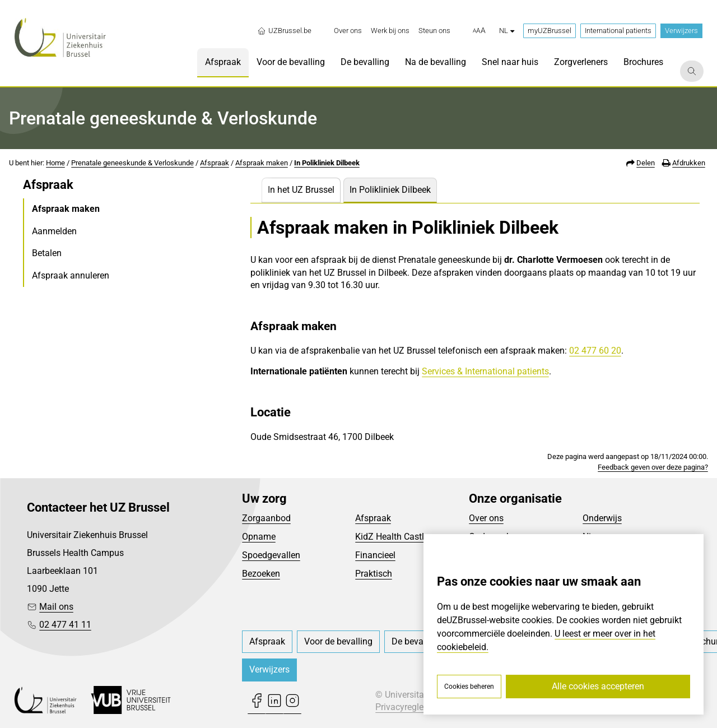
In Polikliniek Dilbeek (327, 163)
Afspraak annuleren (71, 275)
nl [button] (507, 31)
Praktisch (374, 574)
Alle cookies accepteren (598, 686)
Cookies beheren (469, 687)
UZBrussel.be (284, 31)
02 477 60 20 (595, 351)
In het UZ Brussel (301, 190)
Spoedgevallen (271, 555)
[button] (479, 31)
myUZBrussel (550, 31)
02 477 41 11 (65, 625)
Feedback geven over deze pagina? (653, 467)
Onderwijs (602, 518)
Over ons (486, 518)
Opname (259, 537)
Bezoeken (261, 574)
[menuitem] (348, 31)
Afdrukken (689, 163)
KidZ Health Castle (392, 537)
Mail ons (56, 607)
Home (55, 163)
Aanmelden (54, 231)
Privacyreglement (409, 707)
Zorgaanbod (266, 518)
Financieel (375, 555)
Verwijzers (681, 31)
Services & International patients (485, 371)
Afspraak (215, 163)
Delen (646, 163)
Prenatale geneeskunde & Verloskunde (132, 163)
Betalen (47, 253)
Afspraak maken (262, 163)
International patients (618, 31)
